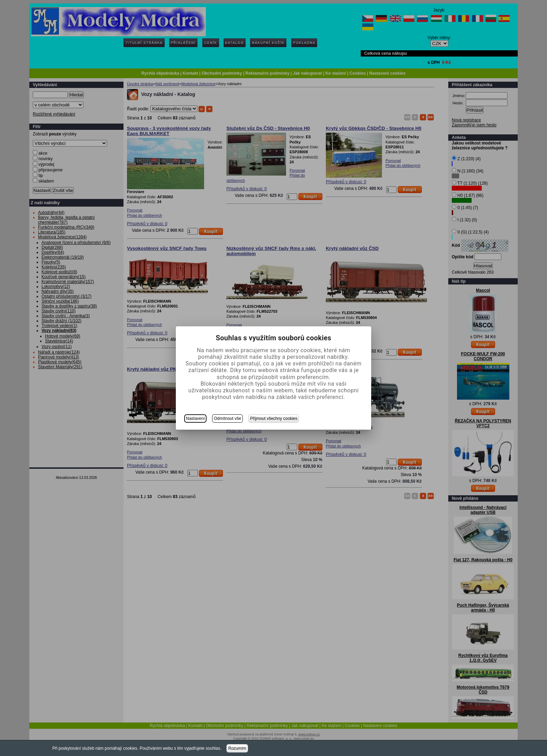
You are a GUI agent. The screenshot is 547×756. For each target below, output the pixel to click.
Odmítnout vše (227, 418)
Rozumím (237, 748)
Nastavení (195, 418)
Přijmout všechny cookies (274, 418)
